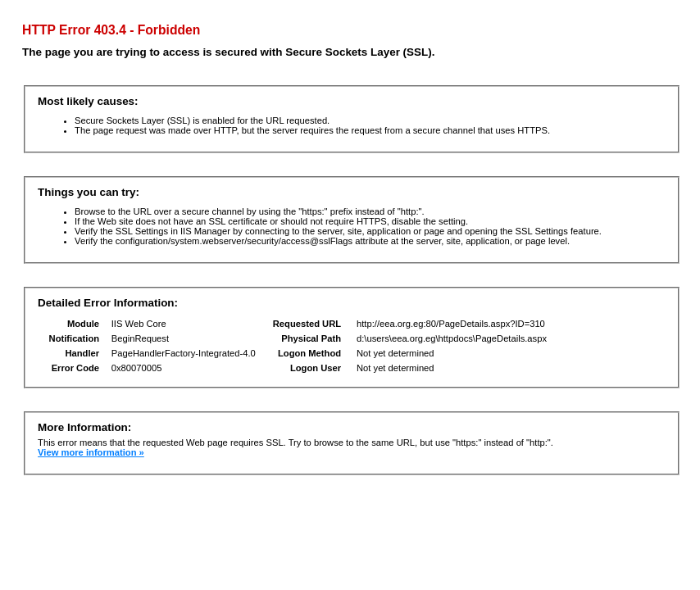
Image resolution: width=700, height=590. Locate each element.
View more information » (91, 452)
